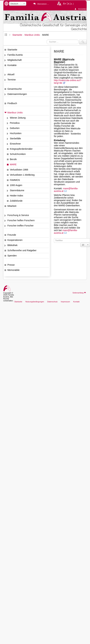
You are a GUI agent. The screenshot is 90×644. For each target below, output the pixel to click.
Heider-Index (16, 196)
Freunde (12, 235)
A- (72, 4)
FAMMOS (15, 180)
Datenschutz (52, 302)
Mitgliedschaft (15, 60)
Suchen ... (47, 39)
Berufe (13, 159)
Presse (11, 265)
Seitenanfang (79, 293)
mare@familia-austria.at (66, 190)
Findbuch (12, 103)
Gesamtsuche (15, 89)
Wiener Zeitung (18, 118)
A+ (65, 4)
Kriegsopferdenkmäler (21, 149)
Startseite (12, 50)
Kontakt (76, 302)
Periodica (15, 123)
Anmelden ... (82, 9)
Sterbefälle (15, 138)
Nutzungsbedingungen (35, 302)
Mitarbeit (12, 206)
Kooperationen (15, 240)
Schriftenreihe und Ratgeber (22, 250)
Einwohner (15, 144)
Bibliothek (12, 245)
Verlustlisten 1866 (19, 170)
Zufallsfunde (16, 201)
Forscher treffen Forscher (20, 226)
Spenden (12, 256)
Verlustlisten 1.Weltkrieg (22, 175)
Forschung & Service (18, 215)
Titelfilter (54, 238)
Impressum (65, 302)
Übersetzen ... (43, 4)
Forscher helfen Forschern (21, 220)
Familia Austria (15, 55)
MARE (13, 164)
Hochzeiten (16, 133)
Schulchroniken (18, 154)
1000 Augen (16, 185)
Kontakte (12, 65)
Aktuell (11, 74)
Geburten (15, 128)
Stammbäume (17, 190)
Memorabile (13, 270)
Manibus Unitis (15, 113)
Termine (12, 80)
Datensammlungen (17, 94)
